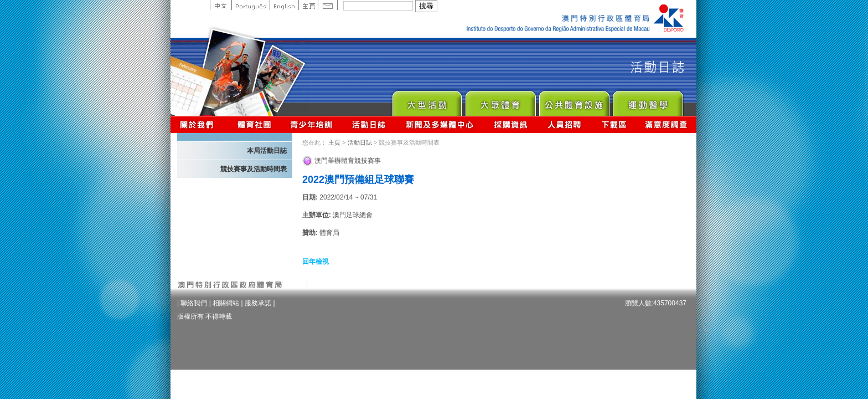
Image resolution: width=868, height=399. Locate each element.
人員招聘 (564, 124)
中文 (221, 5)
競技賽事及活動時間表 (254, 169)
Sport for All (500, 101)
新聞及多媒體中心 (440, 124)
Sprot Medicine (647, 101)
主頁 (308, 5)
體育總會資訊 (254, 124)
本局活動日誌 (267, 151)
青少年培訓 (312, 124)
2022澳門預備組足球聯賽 (358, 180)
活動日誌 (370, 124)
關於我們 (199, 124)
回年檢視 (316, 262)
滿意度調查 (666, 124)
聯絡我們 (194, 303)
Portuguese (250, 5)
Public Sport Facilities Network (574, 101)
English (284, 5)
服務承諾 (258, 303)
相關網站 (226, 303)
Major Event (427, 101)
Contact (328, 5)
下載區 (614, 124)
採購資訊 (511, 124)
